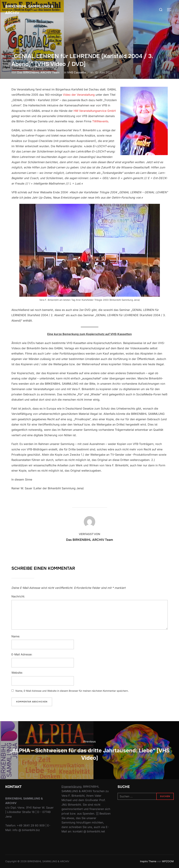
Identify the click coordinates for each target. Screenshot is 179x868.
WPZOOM (168, 861)
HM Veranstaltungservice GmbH (95, 111)
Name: (16, 636)
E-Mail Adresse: (22, 654)
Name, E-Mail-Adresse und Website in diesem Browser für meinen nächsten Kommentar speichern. (72, 691)
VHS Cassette (77, 72)
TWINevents (100, 121)
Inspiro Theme (148, 861)
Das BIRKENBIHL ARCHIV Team (38, 72)
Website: (17, 673)
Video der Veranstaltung (79, 95)
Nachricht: (18, 596)
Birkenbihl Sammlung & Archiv (31, 10)
